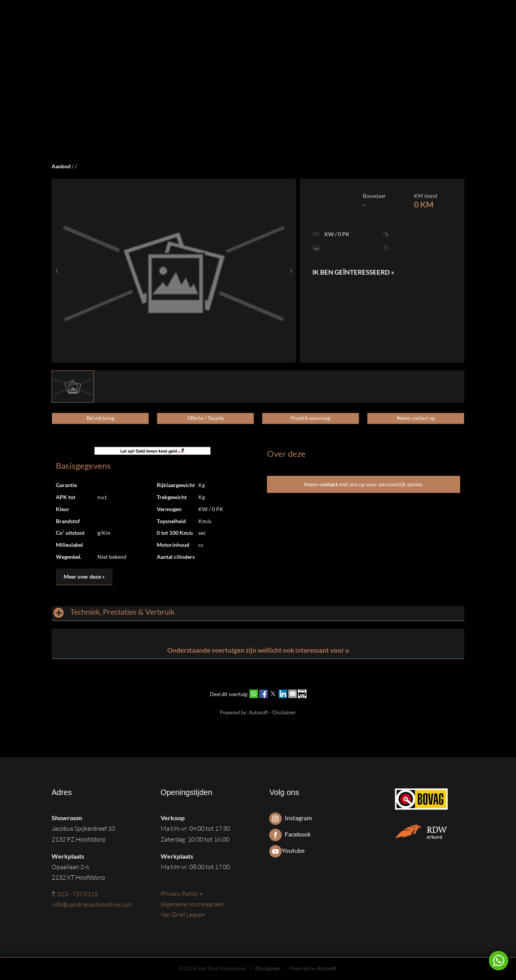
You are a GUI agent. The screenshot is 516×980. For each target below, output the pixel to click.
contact (328, 484)
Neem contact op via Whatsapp (499, 961)
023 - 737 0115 (78, 894)
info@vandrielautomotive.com (92, 904)
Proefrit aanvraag (311, 418)
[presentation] (57, 270)
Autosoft (258, 713)
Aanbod (61, 166)
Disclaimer (284, 713)
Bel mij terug (100, 418)
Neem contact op (416, 418)
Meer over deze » (84, 576)
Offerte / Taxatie (205, 418)
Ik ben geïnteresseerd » (353, 272)
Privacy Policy (180, 894)
